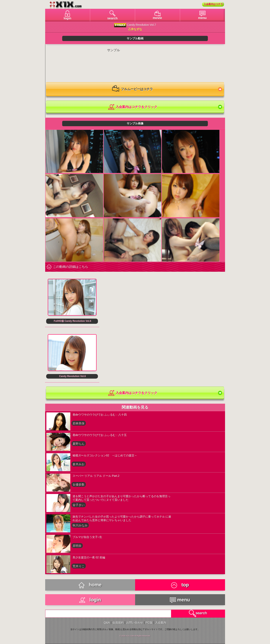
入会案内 (161, 623)
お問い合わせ (135, 623)
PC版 (149, 623)
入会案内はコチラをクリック (132, 107)
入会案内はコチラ (213, 4)
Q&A (107, 623)
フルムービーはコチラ (133, 89)
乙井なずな (135, 29)
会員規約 (118, 623)
